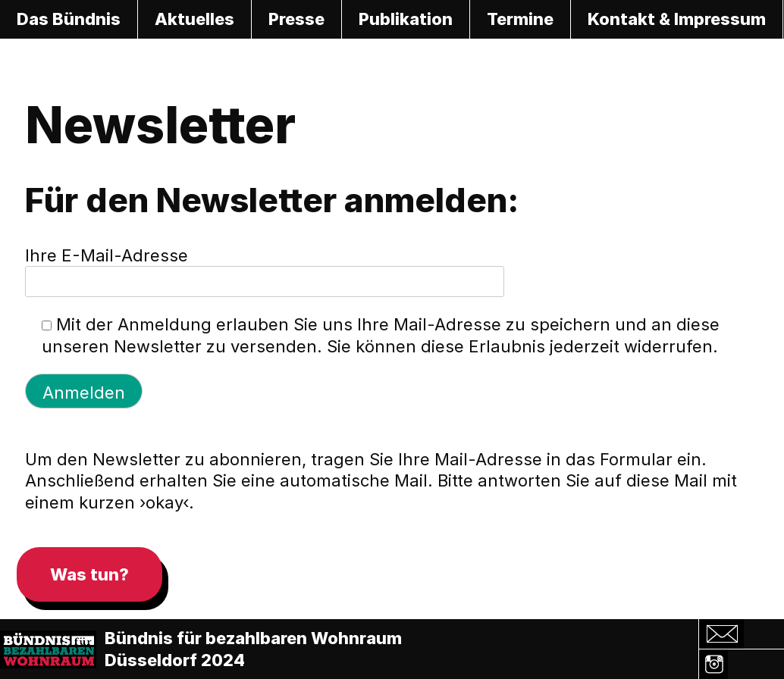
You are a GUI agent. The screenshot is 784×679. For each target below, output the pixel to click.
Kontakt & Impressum (677, 19)
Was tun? (89, 574)
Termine (520, 19)
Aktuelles (194, 19)
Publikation (406, 19)
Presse (296, 19)
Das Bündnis (69, 19)
